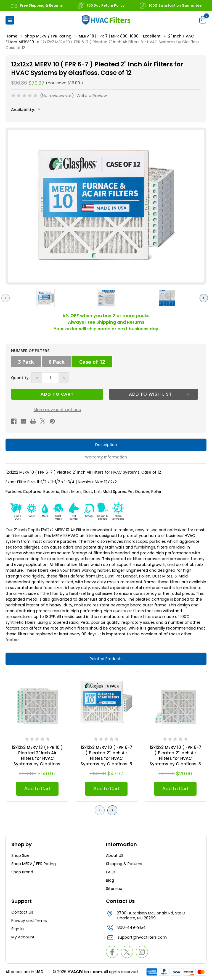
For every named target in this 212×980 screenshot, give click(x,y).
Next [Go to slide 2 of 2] (114, 810)
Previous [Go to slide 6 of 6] (7, 298)
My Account (23, 937)
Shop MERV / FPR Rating (34, 864)
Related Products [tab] (106, 659)
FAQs (111, 872)
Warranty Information (106, 457)
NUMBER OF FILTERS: (31, 351)
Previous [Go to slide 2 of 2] (101, 810)
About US (115, 855)
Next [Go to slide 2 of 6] (205, 298)
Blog (110, 880)
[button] (10, 20)
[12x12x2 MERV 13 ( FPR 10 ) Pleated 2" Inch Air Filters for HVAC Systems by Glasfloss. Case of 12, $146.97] (37, 702)
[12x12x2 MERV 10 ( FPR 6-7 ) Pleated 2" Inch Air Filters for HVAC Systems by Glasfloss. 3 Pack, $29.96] (175, 702)
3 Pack (26, 362)
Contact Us (22, 912)
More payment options (57, 410)
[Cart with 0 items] (203, 20)
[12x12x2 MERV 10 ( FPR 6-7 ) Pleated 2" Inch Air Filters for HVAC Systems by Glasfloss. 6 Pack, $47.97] (106, 702)
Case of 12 (92, 362)
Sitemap (114, 889)
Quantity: (20, 378)
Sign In (18, 929)
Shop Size (20, 855)
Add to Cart (37, 789)
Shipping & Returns (124, 864)
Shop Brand (22, 872)
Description (106, 445)
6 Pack (57, 362)
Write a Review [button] (92, 95)
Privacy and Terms (29, 920)
